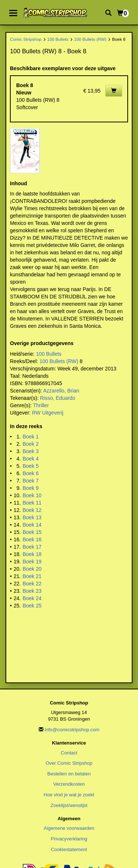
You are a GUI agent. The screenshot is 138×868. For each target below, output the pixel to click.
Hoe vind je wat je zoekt (69, 795)
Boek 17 (32, 547)
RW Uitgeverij (48, 413)
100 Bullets (58, 39)
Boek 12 (32, 510)
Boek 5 (31, 466)
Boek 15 (32, 532)
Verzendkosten (69, 784)
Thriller (41, 405)
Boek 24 (32, 598)
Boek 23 (32, 591)
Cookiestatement (69, 849)
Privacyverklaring (69, 839)
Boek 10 (32, 495)
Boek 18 (32, 554)
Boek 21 (32, 576)
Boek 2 (31, 444)
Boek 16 (32, 539)
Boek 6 (31, 473)
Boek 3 (31, 451)
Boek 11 (32, 503)
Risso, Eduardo (58, 398)
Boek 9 (31, 488)
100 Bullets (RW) (90, 39)
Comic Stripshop (26, 39)
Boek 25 (32, 606)
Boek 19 (32, 562)
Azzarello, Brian (61, 391)
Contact (69, 753)
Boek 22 (32, 584)
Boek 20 (32, 569)
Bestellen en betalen (69, 774)
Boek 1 (31, 437)
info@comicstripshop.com (72, 730)
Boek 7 (31, 481)
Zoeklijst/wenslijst (69, 805)
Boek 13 (32, 517)
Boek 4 (31, 459)
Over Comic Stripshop (69, 763)
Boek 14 (32, 525)
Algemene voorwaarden (69, 828)
